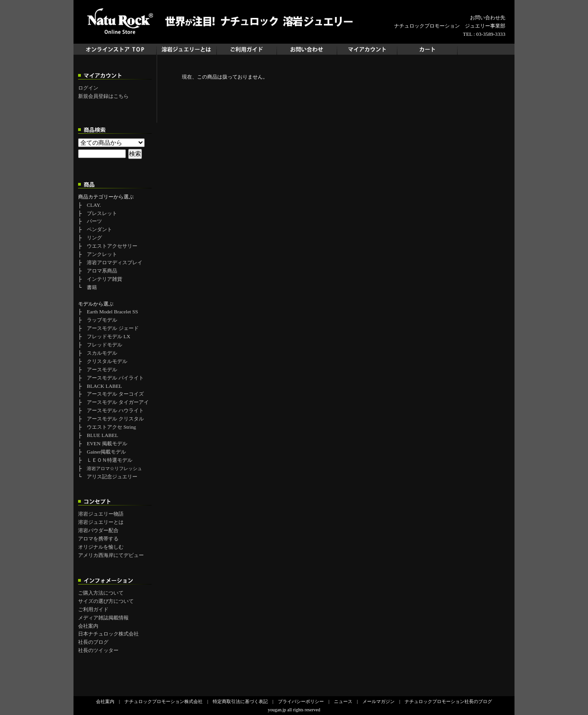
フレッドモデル (105, 345)
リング (94, 238)
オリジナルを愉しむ (101, 547)
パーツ (94, 221)
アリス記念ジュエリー (112, 477)
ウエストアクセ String (111, 427)
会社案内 (88, 626)
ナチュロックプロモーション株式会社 (164, 701)
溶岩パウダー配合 (98, 530)
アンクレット (102, 254)
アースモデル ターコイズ (115, 394)
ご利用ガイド (93, 609)
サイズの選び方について (106, 601)
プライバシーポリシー (301, 701)
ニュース (343, 701)
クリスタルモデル (107, 361)
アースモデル (102, 369)
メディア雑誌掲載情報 (103, 618)
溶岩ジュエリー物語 (101, 514)
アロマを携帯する (98, 539)
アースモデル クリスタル (115, 419)
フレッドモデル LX (109, 336)
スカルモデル (102, 353)
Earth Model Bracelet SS (113, 312)
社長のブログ (93, 642)
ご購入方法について (101, 593)
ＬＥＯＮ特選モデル (110, 460)
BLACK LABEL (105, 386)
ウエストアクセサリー (112, 246)
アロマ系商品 (102, 271)
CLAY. (94, 205)
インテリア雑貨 (105, 279)
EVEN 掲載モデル (107, 443)
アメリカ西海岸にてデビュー (111, 555)
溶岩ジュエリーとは (101, 522)
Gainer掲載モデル (106, 452)
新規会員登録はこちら (103, 96)
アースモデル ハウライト (115, 410)
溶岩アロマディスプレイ (115, 262)
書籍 (92, 287)
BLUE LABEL (102, 435)
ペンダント (99, 229)
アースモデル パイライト (115, 378)
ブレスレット (102, 213)
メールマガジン (379, 701)
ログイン (88, 88)
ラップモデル (102, 320)
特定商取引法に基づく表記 (240, 701)
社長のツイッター (98, 650)
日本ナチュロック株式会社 (108, 634)
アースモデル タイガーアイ (118, 402)
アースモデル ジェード (113, 328)
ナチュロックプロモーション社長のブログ (448, 701)
